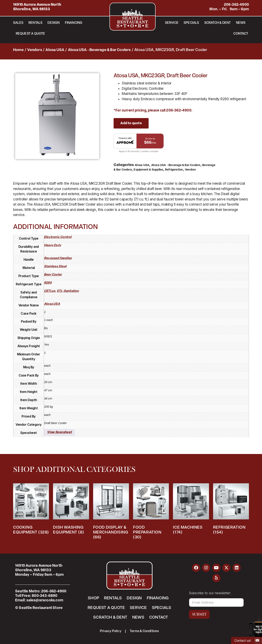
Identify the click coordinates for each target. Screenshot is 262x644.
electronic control (58, 237)
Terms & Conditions (144, 631)
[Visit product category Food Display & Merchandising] (111, 513)
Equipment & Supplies (148, 170)
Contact (241, 34)
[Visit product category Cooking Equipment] (31, 510)
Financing (74, 23)
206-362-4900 (236, 5)
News (241, 23)
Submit (199, 614)
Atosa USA (55, 50)
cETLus (50, 291)
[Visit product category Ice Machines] (191, 510)
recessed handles (58, 258)
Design (54, 23)
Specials (191, 23)
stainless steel (55, 267)
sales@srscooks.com (45, 600)
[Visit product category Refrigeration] (231, 510)
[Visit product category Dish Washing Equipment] (71, 510)
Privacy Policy (111, 631)
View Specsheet (59, 432)
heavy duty (53, 245)
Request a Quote (30, 34)
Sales (18, 23)
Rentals (35, 23)
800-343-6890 (45, 596)
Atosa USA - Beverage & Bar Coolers (99, 50)
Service (172, 23)
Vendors (34, 50)
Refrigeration (174, 170)
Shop (93, 598)
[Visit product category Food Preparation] (151, 513)
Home (18, 50)
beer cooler (53, 275)
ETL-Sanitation (68, 291)
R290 (48, 283)
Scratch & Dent (218, 23)
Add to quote (131, 123)
